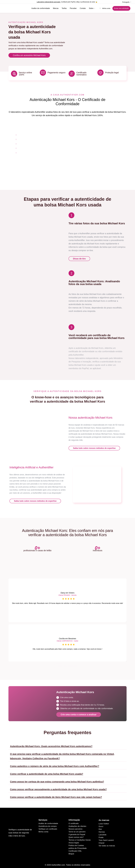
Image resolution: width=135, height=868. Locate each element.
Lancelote (103, 833)
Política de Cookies (76, 844)
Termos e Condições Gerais (80, 838)
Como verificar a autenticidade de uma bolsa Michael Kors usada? (47, 772)
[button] (67, 744)
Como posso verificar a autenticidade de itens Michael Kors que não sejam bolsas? (56, 795)
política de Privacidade (78, 847)
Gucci (101, 825)
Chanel (101, 841)
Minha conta (43, 830)
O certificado (74, 822)
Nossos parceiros (75, 827)
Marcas (56, 8)
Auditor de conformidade (41, 8)
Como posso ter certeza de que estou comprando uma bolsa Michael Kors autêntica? (57, 780)
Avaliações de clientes (77, 825)
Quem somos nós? (76, 836)
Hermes (102, 830)
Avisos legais (74, 841)
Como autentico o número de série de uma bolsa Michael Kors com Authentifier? (55, 764)
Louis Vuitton (104, 822)
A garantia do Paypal (77, 833)
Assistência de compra (48, 825)
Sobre (92, 8)
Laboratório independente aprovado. (49, 2)
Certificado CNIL (75, 849)
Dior (100, 827)
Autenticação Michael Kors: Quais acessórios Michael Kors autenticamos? (51, 745)
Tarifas (64, 8)
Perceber (73, 8)
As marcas (104, 818)
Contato (83, 8)
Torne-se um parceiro (77, 830)
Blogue (71, 852)
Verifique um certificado (48, 827)
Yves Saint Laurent (106, 839)
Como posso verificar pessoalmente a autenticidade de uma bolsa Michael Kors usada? (58, 788)
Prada (101, 836)
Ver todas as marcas (107, 844)
